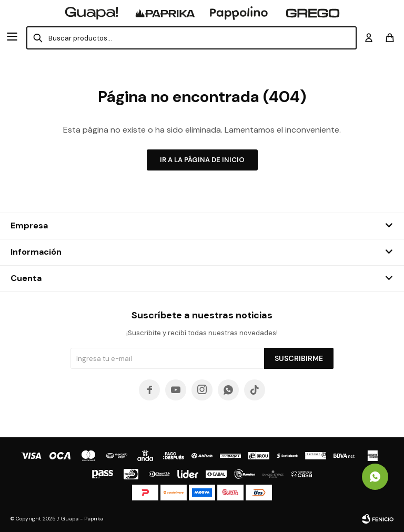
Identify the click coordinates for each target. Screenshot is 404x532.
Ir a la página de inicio (202, 160)
